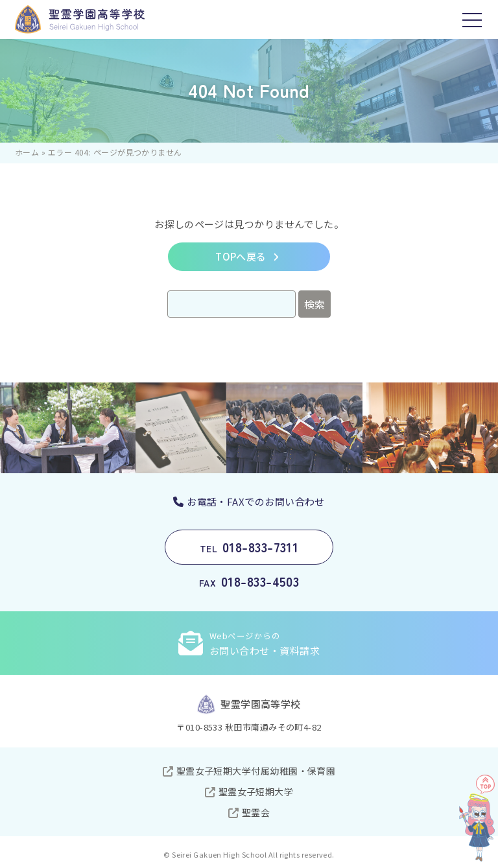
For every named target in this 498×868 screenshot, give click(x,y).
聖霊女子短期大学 (256, 792)
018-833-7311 (249, 547)
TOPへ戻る (241, 256)
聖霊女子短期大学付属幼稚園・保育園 (256, 771)
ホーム (27, 152)
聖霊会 (256, 812)
